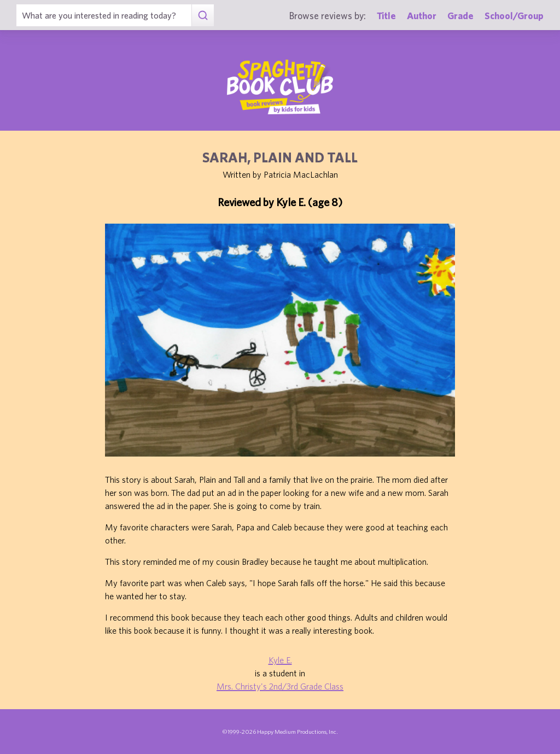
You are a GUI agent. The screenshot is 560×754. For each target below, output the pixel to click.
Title (386, 16)
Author (422, 16)
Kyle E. (280, 660)
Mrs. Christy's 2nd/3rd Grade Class (280, 686)
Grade (460, 16)
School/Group (514, 16)
